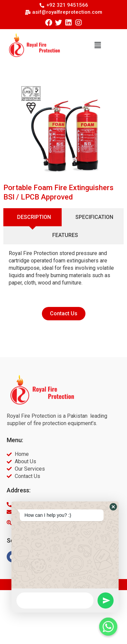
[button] (98, 45)
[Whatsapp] (108, 627)
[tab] (33, 217)
